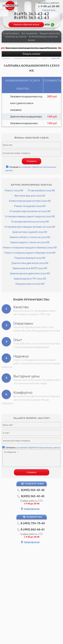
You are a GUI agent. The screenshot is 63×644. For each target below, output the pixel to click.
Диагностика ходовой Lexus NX (30, 232)
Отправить (32, 161)
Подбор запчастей (50, 34)
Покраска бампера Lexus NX (30, 258)
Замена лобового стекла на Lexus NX (30, 237)
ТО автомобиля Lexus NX (41, 191)
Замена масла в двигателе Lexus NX (30, 273)
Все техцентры (29, 34)
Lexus (45, 58)
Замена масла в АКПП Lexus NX (30, 268)
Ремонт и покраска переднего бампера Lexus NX (30, 248)
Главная (6, 58)
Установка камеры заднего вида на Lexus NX (30, 216)
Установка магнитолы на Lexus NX (30, 222)
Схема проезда (32, 509)
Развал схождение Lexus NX (30, 206)
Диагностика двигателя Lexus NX (30, 263)
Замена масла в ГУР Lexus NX (30, 279)
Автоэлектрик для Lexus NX (30, 196)
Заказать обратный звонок (26, 25)
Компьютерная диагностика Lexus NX (30, 201)
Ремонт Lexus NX (14, 191)
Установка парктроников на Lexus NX (30, 211)
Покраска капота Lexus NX (30, 284)
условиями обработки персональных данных (39, 448)
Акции (32, 40)
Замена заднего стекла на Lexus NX (30, 242)
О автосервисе (11, 34)
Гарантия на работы (16, 37)
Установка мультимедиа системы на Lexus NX (30, 227)
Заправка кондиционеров (26, 58)
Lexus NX (55, 58)
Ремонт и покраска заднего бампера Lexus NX (30, 253)
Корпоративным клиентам (43, 37)
